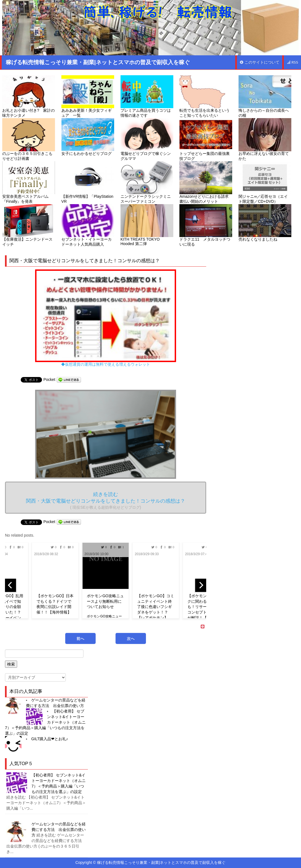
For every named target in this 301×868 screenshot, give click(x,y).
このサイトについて (260, 62)
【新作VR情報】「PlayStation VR (88, 182)
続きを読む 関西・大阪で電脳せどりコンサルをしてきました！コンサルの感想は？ (106, 501)
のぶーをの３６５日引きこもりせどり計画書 (29, 139)
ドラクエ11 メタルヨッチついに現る (206, 225)
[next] (201, 585)
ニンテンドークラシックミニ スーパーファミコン (147, 182)
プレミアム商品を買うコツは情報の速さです (147, 96)
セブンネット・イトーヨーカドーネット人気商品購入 (88, 225)
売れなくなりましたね (265, 223)
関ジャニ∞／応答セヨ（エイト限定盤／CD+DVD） (265, 182)
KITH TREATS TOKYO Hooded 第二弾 (147, 225)
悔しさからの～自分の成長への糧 (265, 96)
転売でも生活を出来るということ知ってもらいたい (206, 96)
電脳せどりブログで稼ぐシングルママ (147, 139)
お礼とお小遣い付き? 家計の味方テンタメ (29, 96)
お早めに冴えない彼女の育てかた (265, 139)
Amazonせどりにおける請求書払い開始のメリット (206, 182)
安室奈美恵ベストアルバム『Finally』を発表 (29, 182)
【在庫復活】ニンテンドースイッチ (29, 225)
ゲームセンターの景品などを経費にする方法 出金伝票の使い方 (59, 830)
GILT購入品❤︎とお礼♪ (50, 739)
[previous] (11, 585)
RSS (292, 62)
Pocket (49, 380)
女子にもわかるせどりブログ (88, 137)
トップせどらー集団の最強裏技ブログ (206, 139)
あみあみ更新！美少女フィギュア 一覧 (88, 96)
